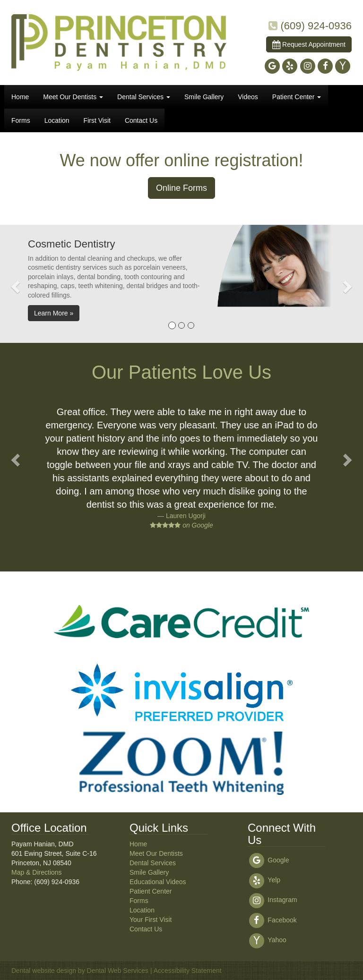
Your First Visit (151, 920)
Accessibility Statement (188, 971)
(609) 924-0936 (316, 26)
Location (57, 120)
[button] (14, 284)
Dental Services (144, 97)
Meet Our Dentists (73, 97)
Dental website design (44, 971)
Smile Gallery (204, 97)
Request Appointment (309, 44)
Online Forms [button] (181, 188)
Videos (248, 97)
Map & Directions (37, 872)
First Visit (97, 120)
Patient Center (297, 97)
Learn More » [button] (54, 313)
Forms (21, 120)
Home (20, 97)
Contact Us (141, 120)
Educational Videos (158, 882)
